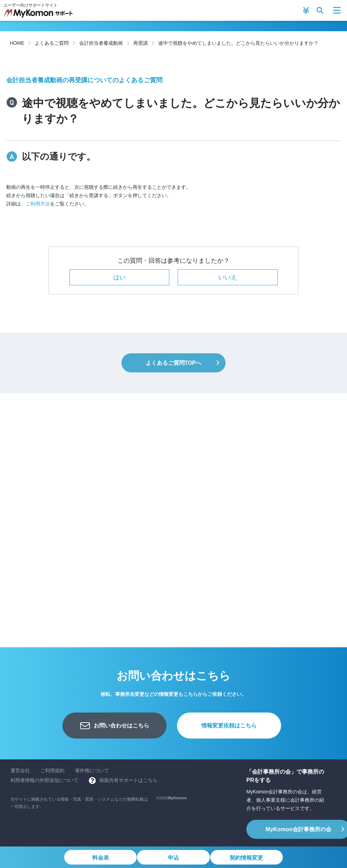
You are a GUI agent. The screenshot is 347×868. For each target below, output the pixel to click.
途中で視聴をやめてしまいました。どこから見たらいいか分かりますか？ (238, 43)
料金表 (100, 858)
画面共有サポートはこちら (128, 780)
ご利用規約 (52, 770)
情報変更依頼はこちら (229, 726)
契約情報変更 (247, 858)
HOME (17, 43)
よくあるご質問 (52, 43)
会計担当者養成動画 (101, 43)
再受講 (141, 43)
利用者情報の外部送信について (44, 780)
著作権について (92, 770)
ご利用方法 (38, 204)
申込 (173, 858)
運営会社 (20, 770)
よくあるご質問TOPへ (174, 363)
